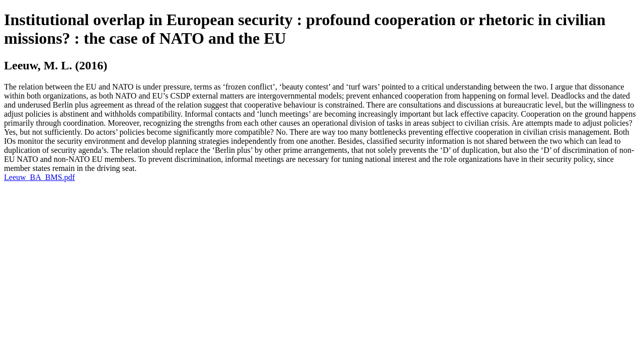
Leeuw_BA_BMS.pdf (39, 177)
